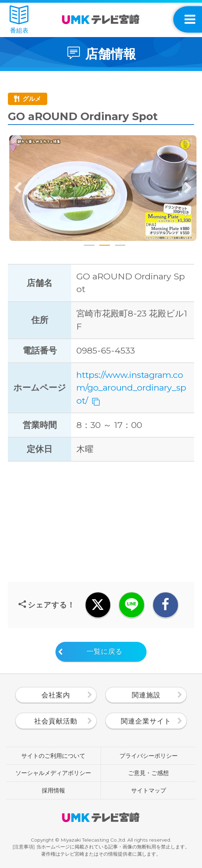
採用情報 (53, 790)
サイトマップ (149, 790)
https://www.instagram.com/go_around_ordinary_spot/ (131, 388)
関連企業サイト (146, 721)
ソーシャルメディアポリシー (53, 773)
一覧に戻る (105, 651)
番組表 (19, 20)
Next (188, 188)
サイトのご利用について (53, 756)
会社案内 (56, 695)
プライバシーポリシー (149, 756)
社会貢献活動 (56, 721)
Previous (18, 188)
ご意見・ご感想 (148, 773)
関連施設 (146, 695)
